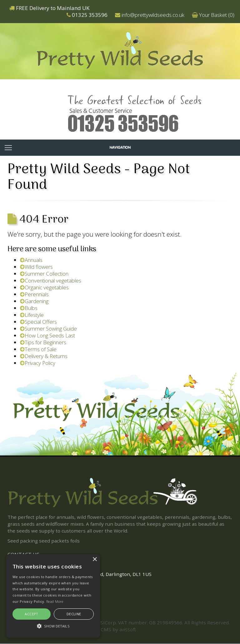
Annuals (31, 260)
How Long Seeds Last (47, 335)
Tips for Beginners (43, 342)
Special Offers (38, 322)
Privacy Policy (38, 363)
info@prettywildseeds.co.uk (153, 15)
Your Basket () (217, 15)
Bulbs (29, 308)
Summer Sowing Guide (48, 329)
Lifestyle (32, 315)
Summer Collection (44, 274)
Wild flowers (36, 267)
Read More (55, 601)
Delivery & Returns (44, 356)
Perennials (34, 294)
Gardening (34, 301)
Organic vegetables (44, 287)
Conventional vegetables (51, 280)
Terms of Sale (38, 349)
